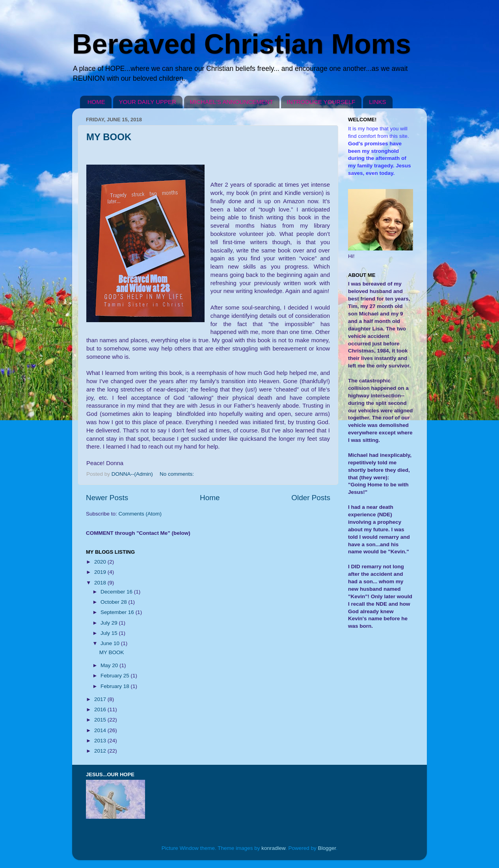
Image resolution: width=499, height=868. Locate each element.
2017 (101, 699)
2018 (101, 583)
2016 (101, 709)
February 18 (116, 686)
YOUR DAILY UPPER (148, 102)
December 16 (117, 592)
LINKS (377, 102)
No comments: (178, 474)
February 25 (116, 676)
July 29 (110, 623)
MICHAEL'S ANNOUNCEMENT (232, 102)
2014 (101, 730)
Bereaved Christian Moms (242, 44)
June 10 (111, 643)
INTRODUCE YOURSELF (321, 102)
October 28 (115, 602)
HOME (96, 102)
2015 (101, 720)
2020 (101, 562)
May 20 (110, 665)
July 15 (110, 633)
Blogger (327, 848)
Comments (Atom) (140, 514)
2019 (101, 572)
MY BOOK (109, 137)
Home (210, 498)
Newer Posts (107, 498)
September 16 (118, 612)
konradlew (273, 848)
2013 (101, 741)
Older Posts (311, 498)
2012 (101, 751)
